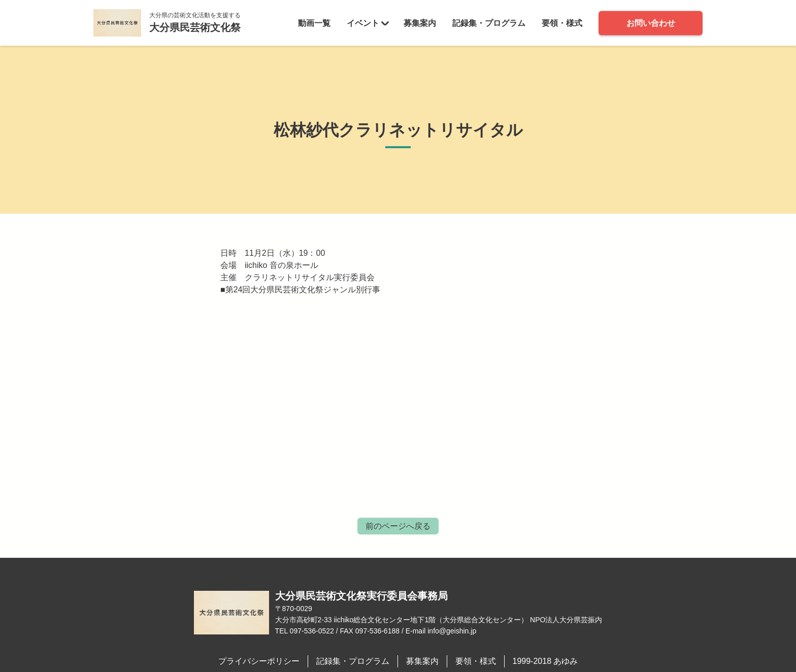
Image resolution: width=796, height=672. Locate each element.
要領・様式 (562, 23)
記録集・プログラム (489, 23)
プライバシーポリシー (259, 661)
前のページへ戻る (398, 526)
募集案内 (420, 23)
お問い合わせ (651, 23)
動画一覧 (314, 23)
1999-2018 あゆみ (545, 661)
